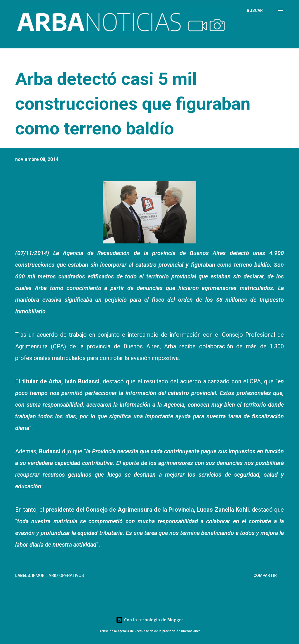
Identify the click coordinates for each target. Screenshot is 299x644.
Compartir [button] (265, 575)
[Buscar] (255, 10)
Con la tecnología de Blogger (149, 620)
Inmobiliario (45, 575)
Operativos (72, 575)
